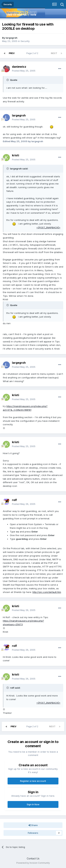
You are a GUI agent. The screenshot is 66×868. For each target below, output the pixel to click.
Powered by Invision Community (33, 863)
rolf (14, 500)
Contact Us (33, 858)
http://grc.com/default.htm (47, 592)
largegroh (12, 38)
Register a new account (33, 781)
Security (25, 41)
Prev (12, 53)
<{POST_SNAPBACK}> (48, 227)
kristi (15, 155)
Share (33, 825)
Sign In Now (33, 804)
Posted (24, 71)
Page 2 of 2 (33, 53)
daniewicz (19, 67)
